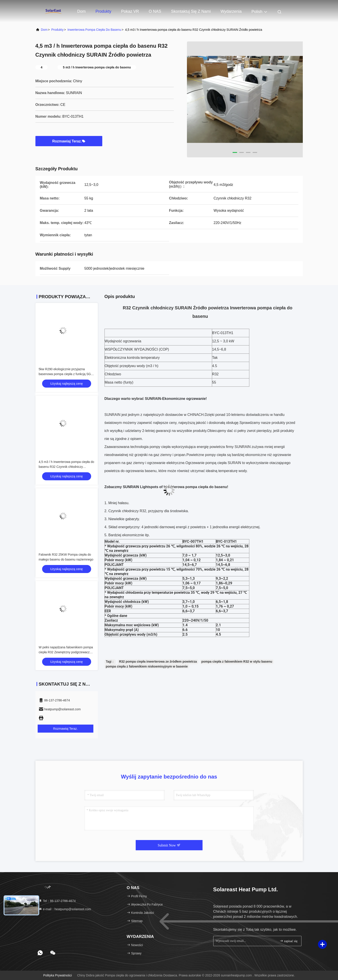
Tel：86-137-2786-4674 (57, 901)
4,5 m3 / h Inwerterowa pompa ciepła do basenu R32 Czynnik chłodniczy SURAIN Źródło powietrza (67, 467)
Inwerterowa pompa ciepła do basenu (94, 30)
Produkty (103, 11)
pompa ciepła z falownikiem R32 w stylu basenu (237, 662)
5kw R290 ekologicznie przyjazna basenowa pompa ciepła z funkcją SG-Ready (65, 374)
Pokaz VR (130, 11)
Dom (82, 11)
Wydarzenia (231, 11)
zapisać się (289, 941)
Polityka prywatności (57, 975)
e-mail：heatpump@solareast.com (65, 909)
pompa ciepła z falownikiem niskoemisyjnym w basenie (147, 666)
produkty (57, 30)
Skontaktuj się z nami (191, 11)
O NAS (155, 11)
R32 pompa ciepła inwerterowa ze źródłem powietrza (158, 662)
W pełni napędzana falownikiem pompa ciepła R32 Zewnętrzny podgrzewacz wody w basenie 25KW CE (66, 652)
